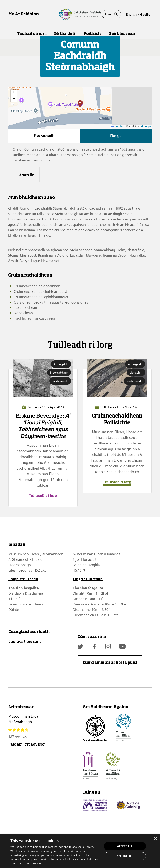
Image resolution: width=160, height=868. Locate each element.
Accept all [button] (125, 846)
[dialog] (80, 851)
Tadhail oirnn (30, 34)
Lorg (111, 14)
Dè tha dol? (64, 34)
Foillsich (92, 34)
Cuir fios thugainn (25, 642)
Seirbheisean (122, 34)
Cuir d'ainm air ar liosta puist (110, 663)
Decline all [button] (125, 856)
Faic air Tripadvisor (27, 745)
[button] (80, 104)
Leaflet (117, 126)
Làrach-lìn (26, 175)
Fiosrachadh (44, 136)
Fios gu (116, 136)
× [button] (155, 839)
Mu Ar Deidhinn (24, 14)
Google (146, 126)
